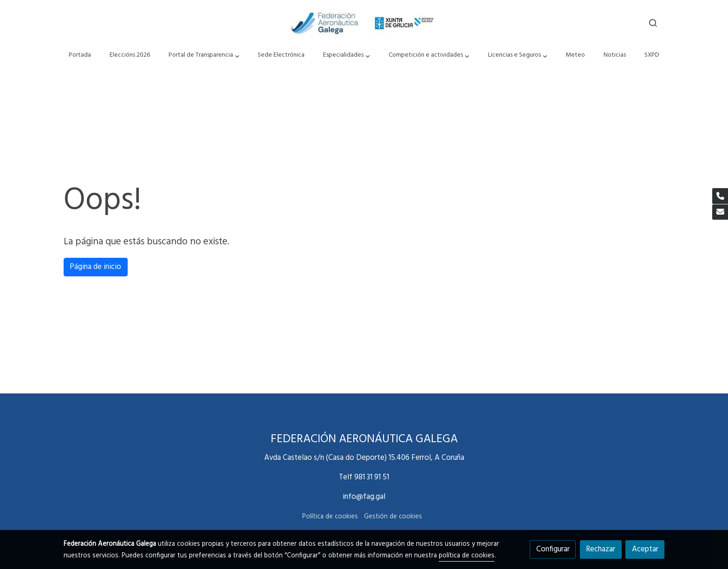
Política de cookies (330, 517)
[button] (204, 56)
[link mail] (720, 212)
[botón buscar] (653, 23)
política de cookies (467, 556)
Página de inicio (95, 267)
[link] (364, 23)
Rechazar (601, 549)
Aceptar (645, 549)
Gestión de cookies (393, 517)
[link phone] (720, 196)
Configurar (553, 549)
